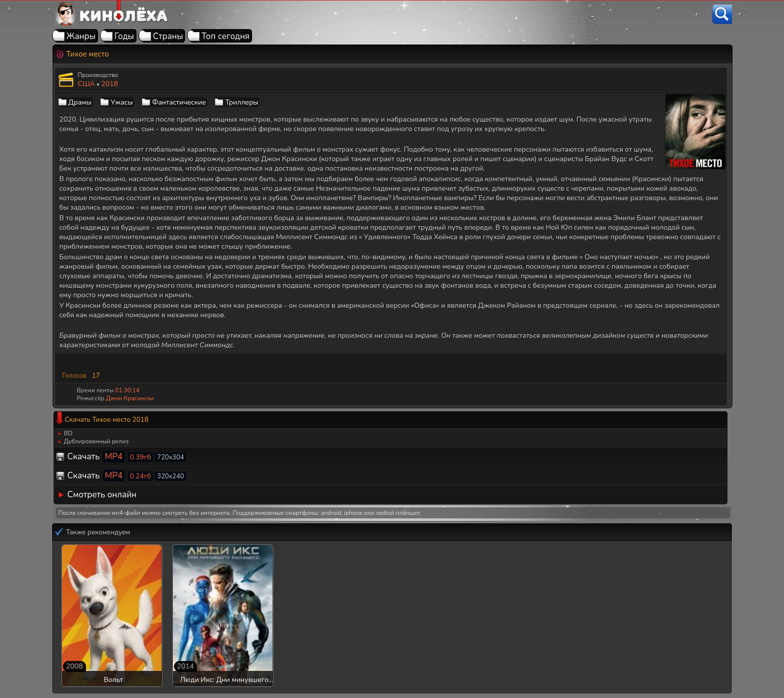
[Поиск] (722, 14)
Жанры (81, 36)
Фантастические (179, 102)
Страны (168, 36)
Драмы (80, 102)
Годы (124, 36)
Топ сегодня (225, 36)
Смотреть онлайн (102, 495)
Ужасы (121, 102)
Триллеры (241, 102)
